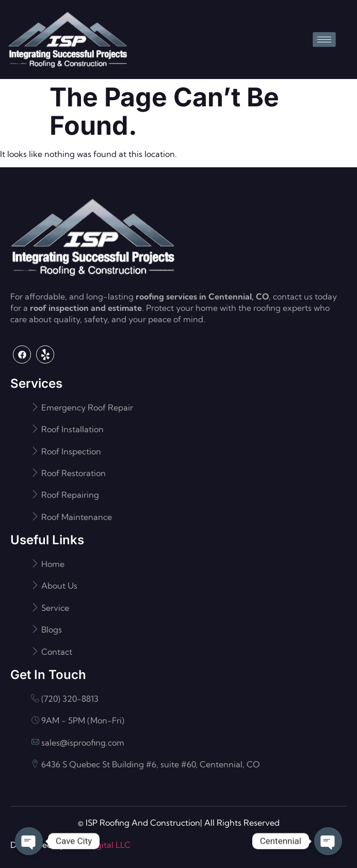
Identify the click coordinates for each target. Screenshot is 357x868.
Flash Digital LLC (98, 845)
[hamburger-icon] (324, 40)
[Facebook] (22, 354)
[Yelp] (45, 354)
